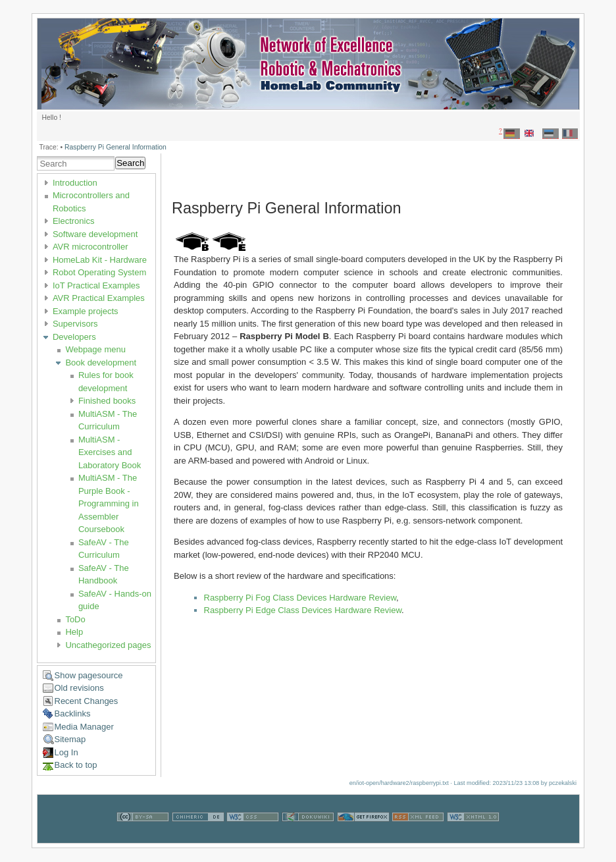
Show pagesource (89, 675)
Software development (95, 234)
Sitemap (70, 739)
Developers (74, 337)
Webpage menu (95, 349)
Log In (66, 752)
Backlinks (73, 714)
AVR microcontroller (90, 247)
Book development (101, 363)
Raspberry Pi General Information (115, 147)
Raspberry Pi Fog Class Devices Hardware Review (300, 598)
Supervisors (75, 324)
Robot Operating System (99, 272)
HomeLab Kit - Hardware (100, 260)
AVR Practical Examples (99, 298)
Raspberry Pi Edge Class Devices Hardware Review (303, 610)
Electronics (74, 221)
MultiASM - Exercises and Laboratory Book (110, 452)
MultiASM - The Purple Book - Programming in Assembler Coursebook (109, 503)
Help (74, 632)
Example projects (86, 311)
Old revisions (79, 688)
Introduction (75, 183)
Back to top (76, 765)
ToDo (75, 619)
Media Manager (84, 727)
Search (130, 163)
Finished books (107, 401)
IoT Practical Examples (96, 285)
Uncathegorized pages (108, 645)
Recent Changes (87, 701)
